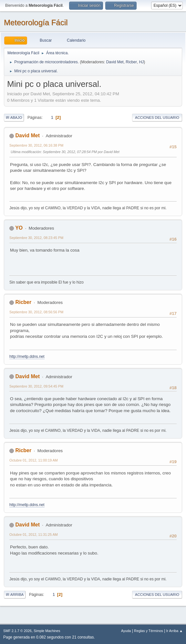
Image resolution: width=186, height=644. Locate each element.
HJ (142, 62)
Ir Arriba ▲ (175, 631)
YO (19, 228)
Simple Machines (47, 631)
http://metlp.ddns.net (27, 357)
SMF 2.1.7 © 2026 (17, 631)
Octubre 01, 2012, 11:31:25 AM (34, 535)
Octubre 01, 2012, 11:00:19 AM (34, 460)
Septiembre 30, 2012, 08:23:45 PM (36, 238)
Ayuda (126, 631)
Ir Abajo (14, 118)
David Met (115, 62)
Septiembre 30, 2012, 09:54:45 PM (36, 386)
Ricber (131, 62)
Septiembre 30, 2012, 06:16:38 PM (36, 145)
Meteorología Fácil (36, 22)
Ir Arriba (15, 595)
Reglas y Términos (149, 631)
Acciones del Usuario (157, 118)
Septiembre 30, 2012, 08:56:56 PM (36, 312)
